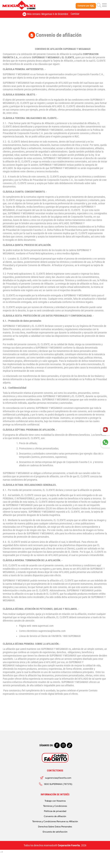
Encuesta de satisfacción (55, 832)
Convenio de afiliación (55, 816)
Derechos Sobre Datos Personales (55, 827)
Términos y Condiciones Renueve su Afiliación (55, 821)
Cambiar (75, 14)
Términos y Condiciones (55, 806)
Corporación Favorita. (69, 845)
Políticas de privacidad (55, 811)
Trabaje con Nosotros (55, 801)
